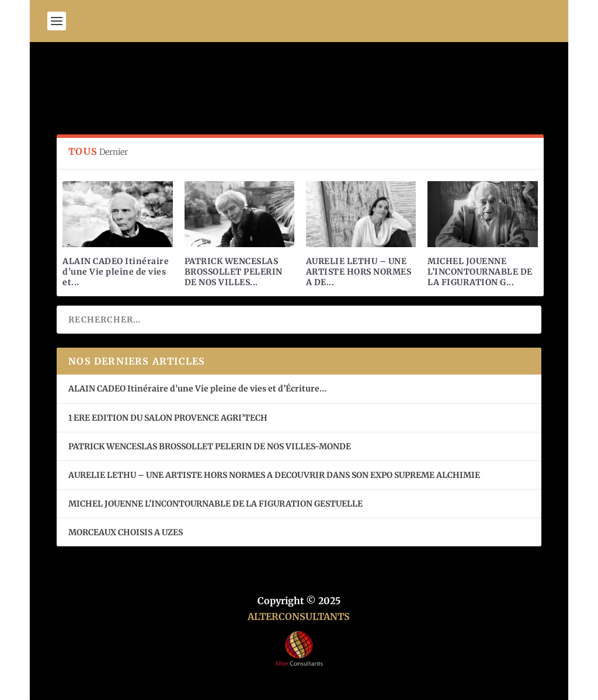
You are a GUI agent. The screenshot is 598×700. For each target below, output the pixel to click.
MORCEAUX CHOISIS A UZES (126, 532)
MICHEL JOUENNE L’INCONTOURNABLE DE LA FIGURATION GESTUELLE (215, 504)
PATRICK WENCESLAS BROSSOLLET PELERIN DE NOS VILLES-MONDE (210, 446)
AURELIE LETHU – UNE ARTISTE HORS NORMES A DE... (359, 272)
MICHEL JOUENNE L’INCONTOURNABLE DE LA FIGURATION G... (480, 272)
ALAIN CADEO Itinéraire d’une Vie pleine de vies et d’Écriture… (198, 389)
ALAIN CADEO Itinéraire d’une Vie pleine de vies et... (116, 272)
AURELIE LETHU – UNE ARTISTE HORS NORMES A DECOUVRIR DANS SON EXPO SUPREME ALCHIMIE (274, 475)
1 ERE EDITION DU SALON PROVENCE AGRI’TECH (168, 418)
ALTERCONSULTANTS (299, 616)
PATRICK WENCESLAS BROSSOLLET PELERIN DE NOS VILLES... (234, 272)
